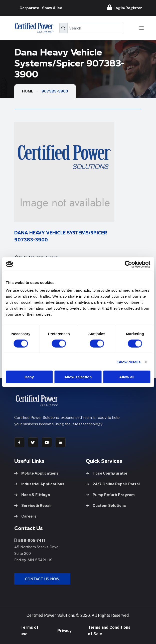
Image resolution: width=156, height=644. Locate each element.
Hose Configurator (107, 473)
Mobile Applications (36, 473)
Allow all (127, 377)
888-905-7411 (30, 540)
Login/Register (125, 7)
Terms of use (30, 631)
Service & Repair (33, 505)
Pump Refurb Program (110, 495)
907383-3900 (55, 91)
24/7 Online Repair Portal (113, 484)
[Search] (95, 28)
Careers (25, 516)
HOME (28, 91)
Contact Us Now (42, 579)
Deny (29, 377)
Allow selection (78, 377)
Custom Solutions (106, 505)
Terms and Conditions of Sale (109, 631)
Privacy (64, 631)
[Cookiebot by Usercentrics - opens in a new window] (128, 264)
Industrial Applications (39, 484)
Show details (129, 362)
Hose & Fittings (32, 495)
